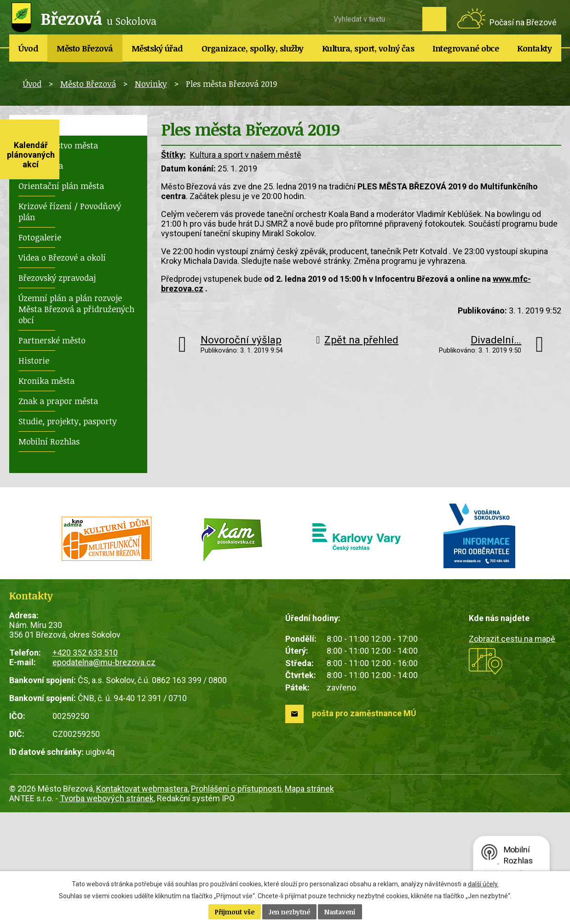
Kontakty (534, 48)
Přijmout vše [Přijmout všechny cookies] (235, 912)
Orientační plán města (61, 186)
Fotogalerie (40, 237)
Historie (34, 360)
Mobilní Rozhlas (49, 441)
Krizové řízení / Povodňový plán (70, 211)
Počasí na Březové (523, 22)
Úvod (28, 48)
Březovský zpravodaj (57, 278)
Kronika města (46, 381)
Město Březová (85, 48)
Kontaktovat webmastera (142, 789)
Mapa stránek (309, 789)
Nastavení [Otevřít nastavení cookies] (340, 912)
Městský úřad (157, 48)
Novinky (151, 84)
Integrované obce (466, 48)
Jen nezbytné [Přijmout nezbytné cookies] (289, 912)
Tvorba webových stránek (107, 798)
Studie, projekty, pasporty (68, 421)
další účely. (483, 884)
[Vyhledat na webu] (374, 19)
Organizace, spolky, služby (253, 48)
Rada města (41, 165)
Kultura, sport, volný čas (368, 48)
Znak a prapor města (58, 401)
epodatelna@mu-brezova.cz (104, 662)
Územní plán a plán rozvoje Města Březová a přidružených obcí (76, 309)
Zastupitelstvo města (58, 145)
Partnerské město (52, 340)
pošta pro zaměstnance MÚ (364, 713)
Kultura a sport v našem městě (246, 155)
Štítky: (173, 155)
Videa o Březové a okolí (62, 257)
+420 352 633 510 (85, 653)
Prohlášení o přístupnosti (236, 789)
